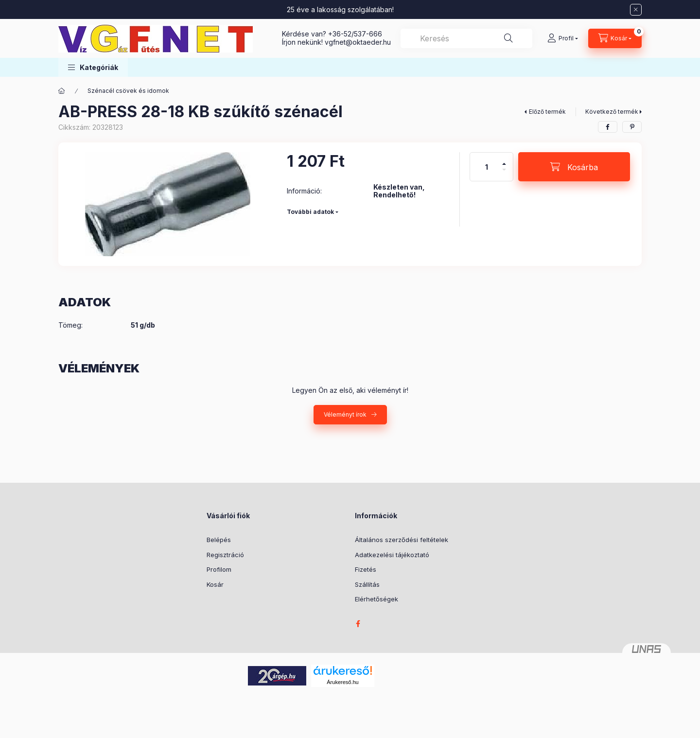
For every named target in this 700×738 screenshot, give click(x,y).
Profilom (219, 569)
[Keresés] (508, 38)
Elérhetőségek (376, 599)
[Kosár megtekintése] (615, 38)
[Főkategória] (62, 91)
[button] (93, 67)
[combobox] (466, 38)
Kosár (215, 584)
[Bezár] (636, 10)
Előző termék (547, 112)
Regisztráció (225, 555)
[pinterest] (632, 127)
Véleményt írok (345, 414)
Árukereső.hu (342, 682)
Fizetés (366, 569)
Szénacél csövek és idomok (128, 91)
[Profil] (563, 38)
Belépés (219, 540)
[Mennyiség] (487, 167)
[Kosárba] (574, 167)
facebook (358, 624)
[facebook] (608, 127)
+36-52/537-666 (355, 34)
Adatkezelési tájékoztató (392, 555)
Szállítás (367, 584)
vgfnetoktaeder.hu (358, 42)
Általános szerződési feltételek (402, 540)
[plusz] (504, 160)
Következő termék (612, 112)
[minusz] (504, 174)
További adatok (310, 212)
